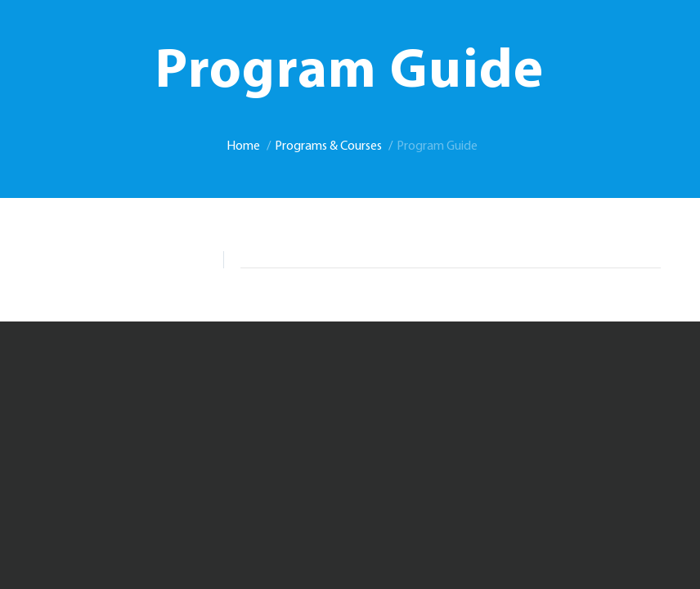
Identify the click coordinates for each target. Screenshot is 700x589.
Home (243, 146)
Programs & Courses (328, 146)
